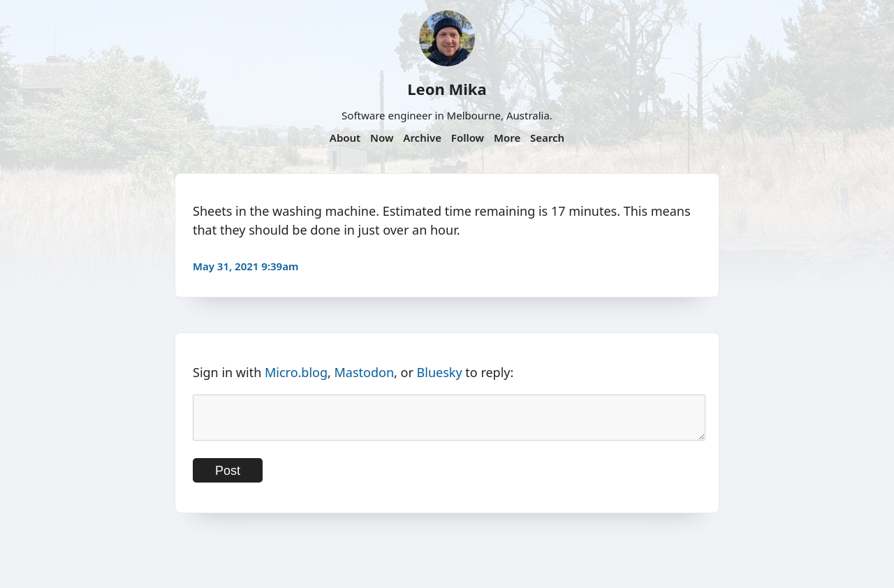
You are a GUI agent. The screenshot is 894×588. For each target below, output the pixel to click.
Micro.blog (296, 372)
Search (547, 138)
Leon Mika (447, 89)
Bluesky (440, 372)
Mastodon (365, 372)
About (345, 138)
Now (382, 138)
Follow (468, 138)
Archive (422, 138)
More (507, 138)
